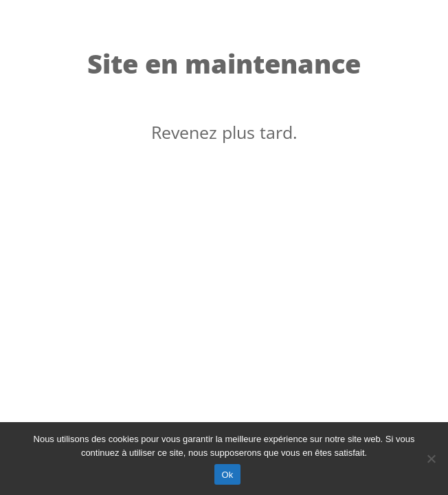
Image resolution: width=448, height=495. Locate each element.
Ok (227, 475)
